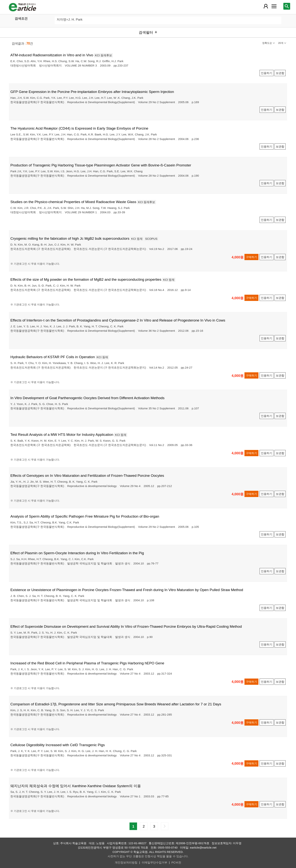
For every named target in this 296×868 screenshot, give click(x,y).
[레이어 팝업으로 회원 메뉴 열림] (266, 6)
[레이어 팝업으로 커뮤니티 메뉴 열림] (274, 6)
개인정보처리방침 (126, 862)
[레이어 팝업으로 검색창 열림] (287, 6)
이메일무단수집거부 (155, 862)
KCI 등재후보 (103, 55)
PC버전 (176, 862)
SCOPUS (151, 239)
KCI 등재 (137, 239)
